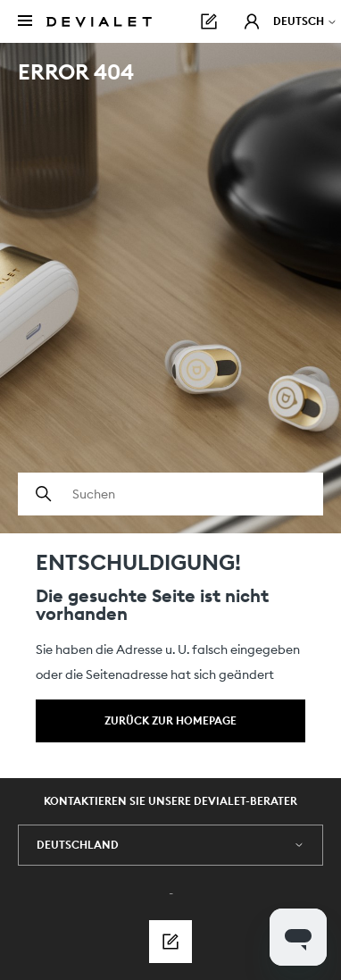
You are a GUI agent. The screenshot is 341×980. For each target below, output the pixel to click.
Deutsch (305, 21)
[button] (252, 21)
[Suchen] (170, 494)
